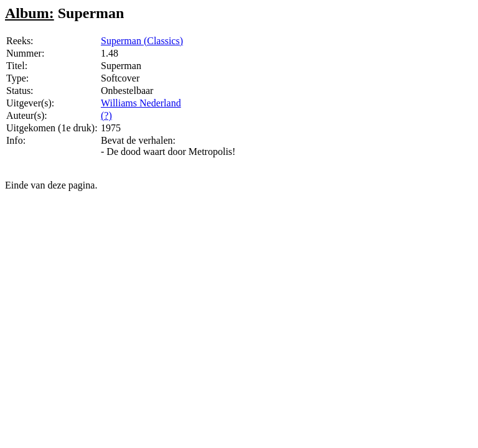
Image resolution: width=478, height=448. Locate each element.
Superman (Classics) (142, 41)
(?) (106, 115)
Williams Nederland (141, 103)
